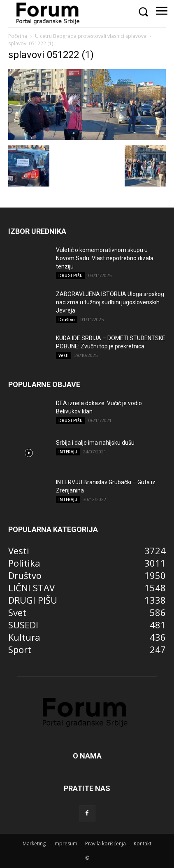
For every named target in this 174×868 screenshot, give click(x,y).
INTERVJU (68, 452)
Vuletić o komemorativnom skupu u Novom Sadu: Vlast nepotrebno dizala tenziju (105, 258)
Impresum (65, 843)
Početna (18, 36)
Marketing (34, 843)
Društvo (67, 320)
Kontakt (143, 843)
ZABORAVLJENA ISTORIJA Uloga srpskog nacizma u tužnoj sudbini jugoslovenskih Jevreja (110, 302)
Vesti (64, 355)
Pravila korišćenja (106, 843)
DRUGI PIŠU (71, 275)
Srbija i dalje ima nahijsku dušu (95, 443)
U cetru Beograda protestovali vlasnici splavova (91, 36)
